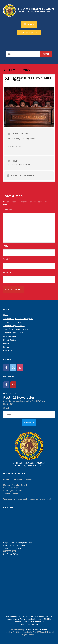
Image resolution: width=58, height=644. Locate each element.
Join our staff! (29, 33)
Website (7, 273)
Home (6, 315)
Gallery (6, 343)
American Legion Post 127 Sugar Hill (18, 319)
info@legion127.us (11, 554)
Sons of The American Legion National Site (30, 619)
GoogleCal (29, 176)
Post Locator (39, 616)
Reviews (7, 347)
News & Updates (10, 336)
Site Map (35, 624)
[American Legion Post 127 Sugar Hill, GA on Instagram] (20, 367)
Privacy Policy (25, 624)
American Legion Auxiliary (14, 326)
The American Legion (12, 322)
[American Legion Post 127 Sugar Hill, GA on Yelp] (13, 385)
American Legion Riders (13, 333)
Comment (8, 209)
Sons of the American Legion (15, 329)
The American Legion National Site (20, 616)
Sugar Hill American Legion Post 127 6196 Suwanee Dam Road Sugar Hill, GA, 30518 (18, 546)
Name (6, 246)
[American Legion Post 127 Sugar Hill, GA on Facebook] (6, 367)
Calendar (16, 176)
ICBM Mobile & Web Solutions (36, 630)
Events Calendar (10, 340)
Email (6, 259)
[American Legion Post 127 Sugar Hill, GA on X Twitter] (13, 367)
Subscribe (29, 423)
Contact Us (8, 350)
